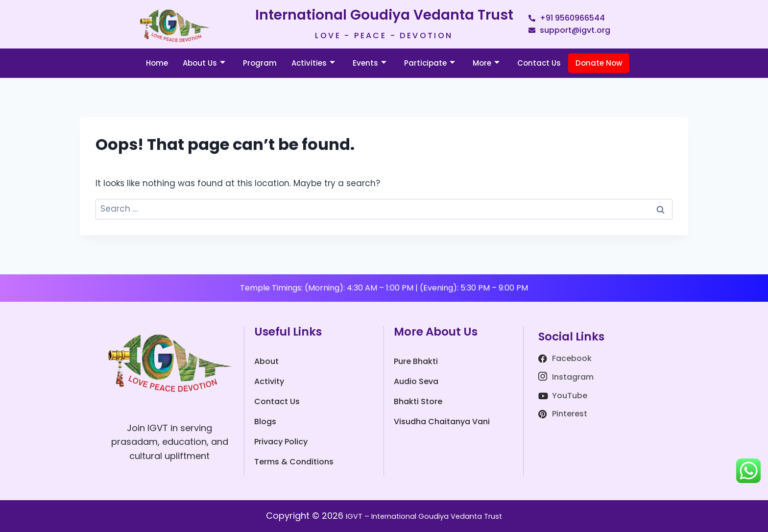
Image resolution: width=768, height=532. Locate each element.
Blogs (265, 422)
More (486, 63)
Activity (269, 381)
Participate (430, 63)
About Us (204, 63)
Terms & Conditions (294, 462)
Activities (313, 63)
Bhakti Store (418, 401)
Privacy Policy (281, 442)
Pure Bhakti (416, 361)
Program (260, 63)
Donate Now (599, 63)
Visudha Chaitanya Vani (442, 422)
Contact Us (539, 63)
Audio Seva (416, 381)
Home (157, 63)
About (266, 361)
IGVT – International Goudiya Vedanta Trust (424, 516)
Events (370, 63)
